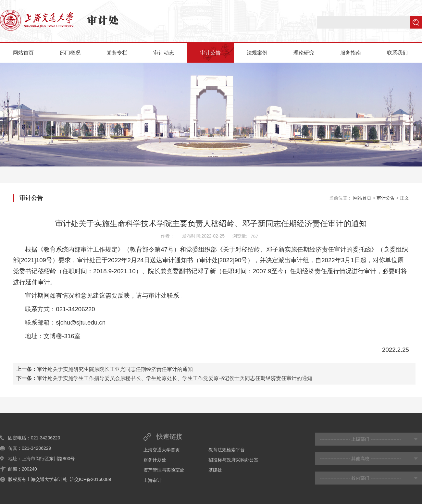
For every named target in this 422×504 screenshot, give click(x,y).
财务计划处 (155, 460)
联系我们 (397, 53)
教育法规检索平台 (227, 450)
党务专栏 (117, 53)
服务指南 (351, 53)
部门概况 (70, 53)
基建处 (215, 470)
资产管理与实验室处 (164, 470)
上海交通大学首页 (162, 450)
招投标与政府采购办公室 (233, 460)
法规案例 (257, 53)
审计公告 (210, 53)
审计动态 (164, 53)
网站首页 (23, 53)
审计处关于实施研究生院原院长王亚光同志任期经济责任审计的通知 (115, 369)
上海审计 (153, 480)
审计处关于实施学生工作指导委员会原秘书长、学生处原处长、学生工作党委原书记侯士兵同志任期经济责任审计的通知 (175, 378)
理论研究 (304, 53)
